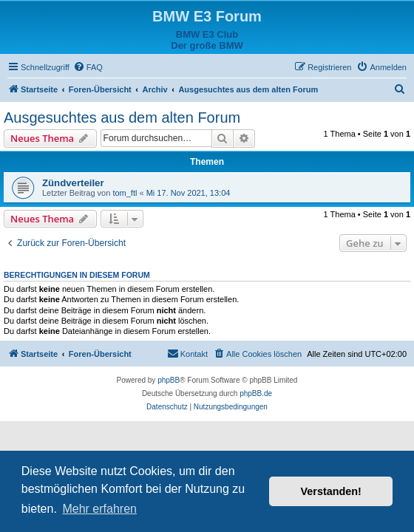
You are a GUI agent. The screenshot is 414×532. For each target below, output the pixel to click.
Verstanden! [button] (331, 491)
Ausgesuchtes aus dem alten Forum (122, 117)
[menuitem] (88, 67)
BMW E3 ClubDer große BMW (207, 40)
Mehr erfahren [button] (99, 509)
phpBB (169, 380)
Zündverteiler (73, 183)
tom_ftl (125, 193)
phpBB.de (256, 393)
